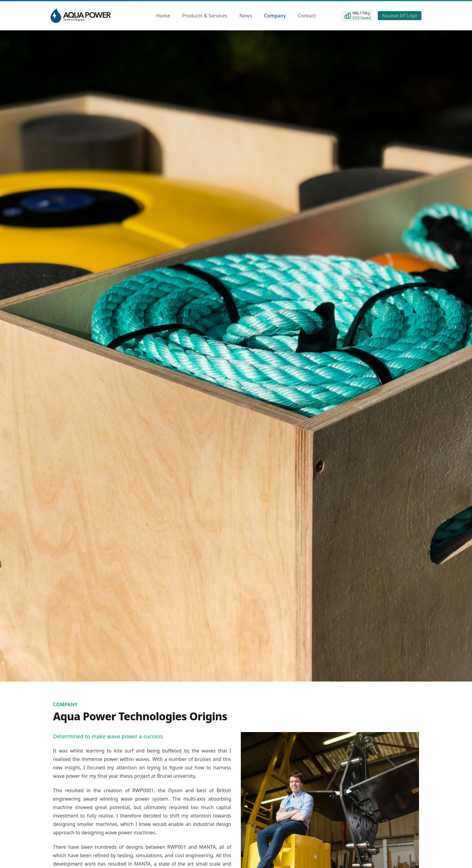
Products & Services (205, 16)
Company (275, 16)
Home (163, 16)
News (246, 16)
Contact (307, 16)
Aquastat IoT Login (400, 15)
